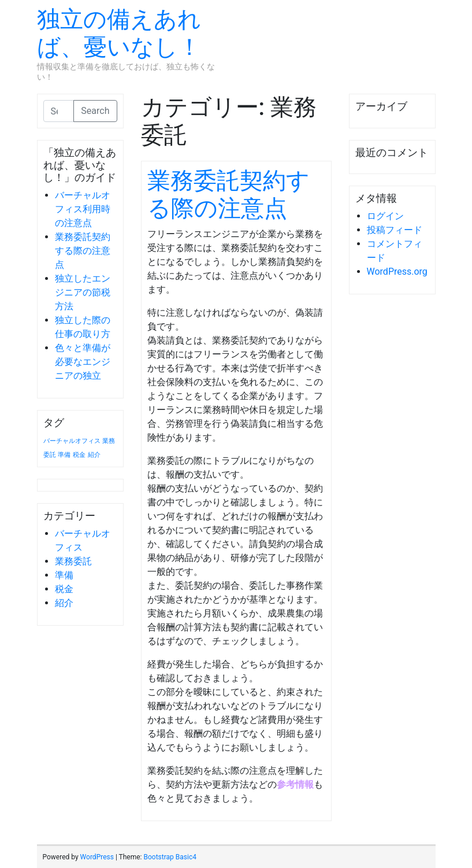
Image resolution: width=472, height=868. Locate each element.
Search (95, 111)
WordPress (97, 857)
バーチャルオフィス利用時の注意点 (83, 209)
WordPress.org (397, 272)
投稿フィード (395, 230)
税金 (64, 589)
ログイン (385, 216)
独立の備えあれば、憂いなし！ (119, 33)
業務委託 (73, 561)
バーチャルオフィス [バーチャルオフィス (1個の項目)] (72, 441)
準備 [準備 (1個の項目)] (64, 455)
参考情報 (295, 784)
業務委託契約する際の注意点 (83, 251)
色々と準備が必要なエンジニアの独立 (83, 362)
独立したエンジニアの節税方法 (83, 292)
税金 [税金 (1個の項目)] (79, 455)
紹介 (64, 603)
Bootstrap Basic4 (170, 857)
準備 (64, 575)
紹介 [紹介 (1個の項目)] (94, 455)
